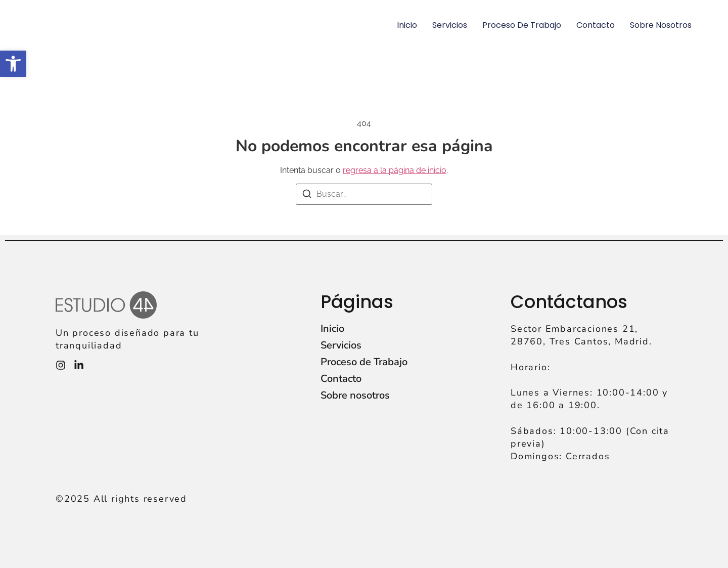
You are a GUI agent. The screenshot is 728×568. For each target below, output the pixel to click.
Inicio (407, 25)
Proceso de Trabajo (522, 25)
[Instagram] (61, 365)
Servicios (450, 25)
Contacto (596, 25)
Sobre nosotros (661, 25)
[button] (13, 64)
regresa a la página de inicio (395, 170)
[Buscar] (307, 195)
